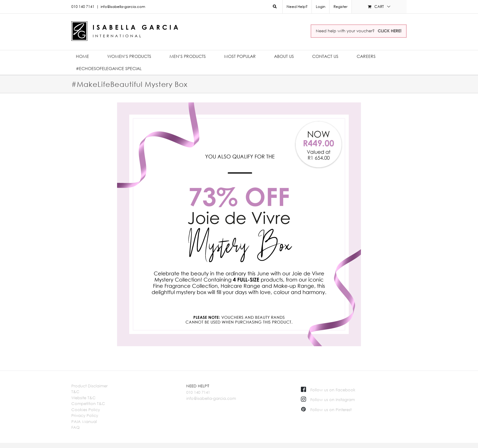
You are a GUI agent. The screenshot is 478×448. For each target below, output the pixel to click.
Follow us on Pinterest (326, 410)
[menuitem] (320, 7)
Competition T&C (88, 404)
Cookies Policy (86, 410)
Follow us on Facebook (328, 390)
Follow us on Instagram (328, 400)
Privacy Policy (85, 415)
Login (321, 7)
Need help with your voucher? (359, 31)
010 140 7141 (198, 392)
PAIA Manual (84, 421)
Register (341, 7)
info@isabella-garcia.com (123, 7)
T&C (75, 392)
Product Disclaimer (89, 386)
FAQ (75, 427)
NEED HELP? (198, 386)
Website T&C (84, 398)
